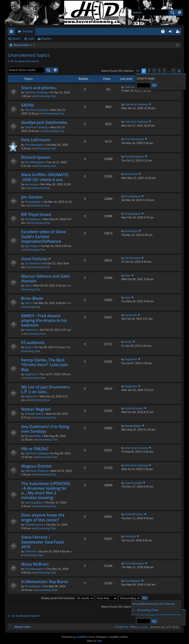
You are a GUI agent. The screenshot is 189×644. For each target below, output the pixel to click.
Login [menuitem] (171, 32)
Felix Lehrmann (36, 140)
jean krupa (31, 184)
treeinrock (31, 330)
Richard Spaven (36, 157)
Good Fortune (34, 259)
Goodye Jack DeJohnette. (45, 123)
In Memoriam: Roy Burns (45, 582)
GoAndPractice (34, 414)
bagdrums (31, 374)
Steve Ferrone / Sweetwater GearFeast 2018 (43, 542)
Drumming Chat (46, 96)
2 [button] (149, 70)
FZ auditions (33, 343)
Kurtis (28, 347)
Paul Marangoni (34, 145)
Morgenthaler (33, 436)
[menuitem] (139, 627)
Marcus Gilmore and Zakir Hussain (46, 279)
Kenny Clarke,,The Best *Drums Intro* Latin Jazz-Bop (45, 365)
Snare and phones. (39, 88)
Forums (27, 31)
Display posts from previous (68, 598)
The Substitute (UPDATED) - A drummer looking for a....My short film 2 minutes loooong (46, 491)
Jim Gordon (32, 197)
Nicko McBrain (35, 564)
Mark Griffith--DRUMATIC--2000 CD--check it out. (46, 177)
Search (172, 13)
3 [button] (154, 70)
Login (31, 39)
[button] (137, 71)
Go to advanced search (25, 61)
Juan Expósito (33, 502)
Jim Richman (33, 263)
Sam (28, 286)
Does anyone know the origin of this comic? (43, 518)
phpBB (80, 637)
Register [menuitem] (179, 32)
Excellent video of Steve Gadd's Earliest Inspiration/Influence (44, 237)
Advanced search (179, 13)
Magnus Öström (36, 466)
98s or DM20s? (35, 449)
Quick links (12, 32)
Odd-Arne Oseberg (36, 92)
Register (47, 39)
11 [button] (173, 70)
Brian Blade (32, 299)
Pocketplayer (33, 202)
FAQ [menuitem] (165, 32)
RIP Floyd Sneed (36, 215)
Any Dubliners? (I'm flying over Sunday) (45, 429)
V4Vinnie (30, 551)
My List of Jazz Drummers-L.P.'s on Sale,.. (46, 390)
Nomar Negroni (36, 409)
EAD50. (28, 105)
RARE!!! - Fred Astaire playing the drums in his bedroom (44, 321)
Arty (100, 641)
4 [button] (159, 70)
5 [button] (164, 70)
